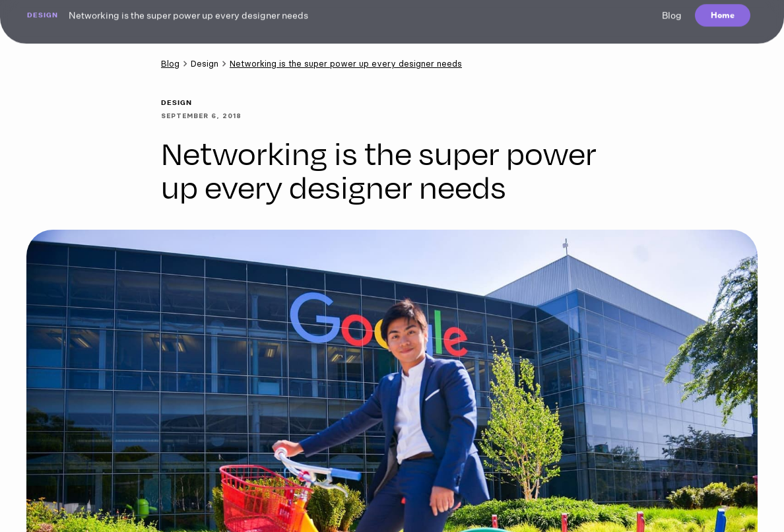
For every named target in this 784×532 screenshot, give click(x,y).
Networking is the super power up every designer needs (346, 63)
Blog (170, 63)
